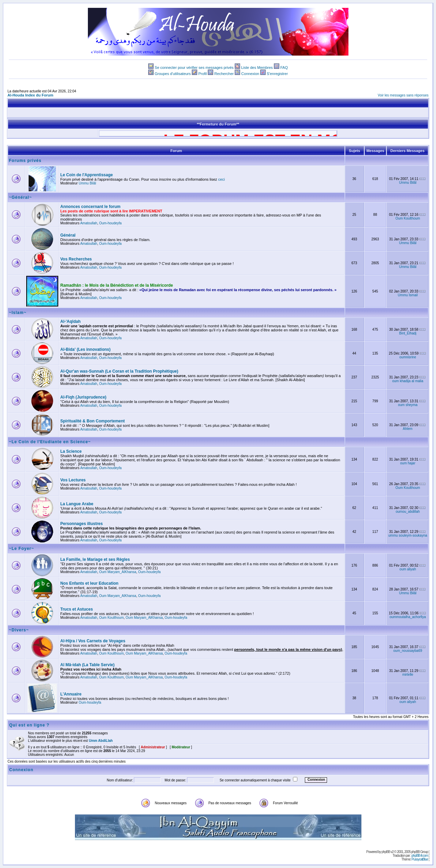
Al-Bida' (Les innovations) (85, 349)
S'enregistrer (277, 74)
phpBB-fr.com (420, 856)
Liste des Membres (257, 68)
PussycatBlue (420, 859)
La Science (71, 451)
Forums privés (25, 161)
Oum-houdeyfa (110, 223)
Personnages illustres (82, 524)
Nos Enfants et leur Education (89, 583)
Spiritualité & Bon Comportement (92, 421)
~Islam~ (18, 313)
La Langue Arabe (77, 504)
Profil (203, 74)
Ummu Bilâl (87, 183)
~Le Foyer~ (21, 549)
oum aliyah (408, 569)
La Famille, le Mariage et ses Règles (95, 559)
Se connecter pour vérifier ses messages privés (194, 68)
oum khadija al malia (408, 381)
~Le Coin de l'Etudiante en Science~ (50, 442)
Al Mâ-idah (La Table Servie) (87, 665)
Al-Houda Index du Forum (30, 95)
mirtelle (408, 675)
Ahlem (408, 429)
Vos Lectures (73, 480)
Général (68, 235)
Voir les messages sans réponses (403, 95)
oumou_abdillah (408, 512)
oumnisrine (408, 357)
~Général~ (20, 197)
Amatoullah (89, 223)
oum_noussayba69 (408, 651)
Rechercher (224, 74)
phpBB (386, 852)
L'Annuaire (71, 694)
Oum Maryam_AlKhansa (118, 572)
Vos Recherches (76, 259)
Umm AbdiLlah (101, 741)
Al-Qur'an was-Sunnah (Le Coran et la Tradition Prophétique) (119, 371)
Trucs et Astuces (77, 609)
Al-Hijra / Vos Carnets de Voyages (93, 641)
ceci (221, 179)
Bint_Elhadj (408, 333)
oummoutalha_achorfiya (408, 617)
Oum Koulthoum (408, 218)
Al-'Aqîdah (71, 321)
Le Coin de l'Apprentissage (87, 175)
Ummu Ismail (408, 295)
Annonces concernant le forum (90, 207)
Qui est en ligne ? (29, 725)
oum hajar (408, 463)
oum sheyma (408, 405)
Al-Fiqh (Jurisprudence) (83, 397)
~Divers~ (19, 630)
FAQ (284, 68)
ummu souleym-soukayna (408, 535)
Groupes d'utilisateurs (173, 74)
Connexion (250, 74)
